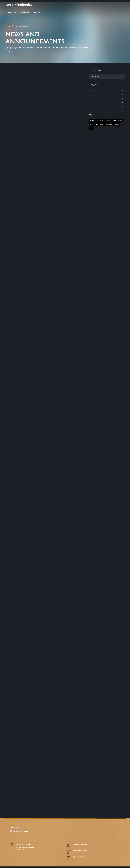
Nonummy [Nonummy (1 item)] (110, 124)
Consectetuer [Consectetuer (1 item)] (100, 120)
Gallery (91, 95)
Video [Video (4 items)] (92, 128)
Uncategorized (93, 103)
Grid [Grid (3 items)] (115, 120)
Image (91, 99)
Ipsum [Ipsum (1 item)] (92, 124)
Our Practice (11, 13)
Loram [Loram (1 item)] (102, 124)
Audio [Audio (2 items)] (92, 120)
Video (91, 107)
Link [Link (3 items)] (97, 124)
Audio (91, 91)
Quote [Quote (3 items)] (117, 124)
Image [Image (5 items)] (120, 120)
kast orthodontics (19, 5)
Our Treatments (25, 13)
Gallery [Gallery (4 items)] (109, 120)
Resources (38, 13)
